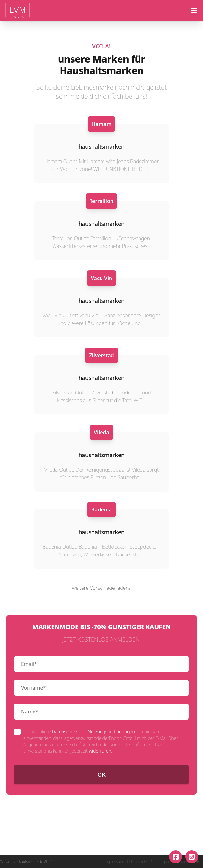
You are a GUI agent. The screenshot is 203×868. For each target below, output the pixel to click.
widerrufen (100, 751)
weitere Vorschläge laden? (101, 588)
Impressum (114, 862)
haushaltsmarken (101, 146)
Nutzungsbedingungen (111, 732)
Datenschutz (65, 732)
